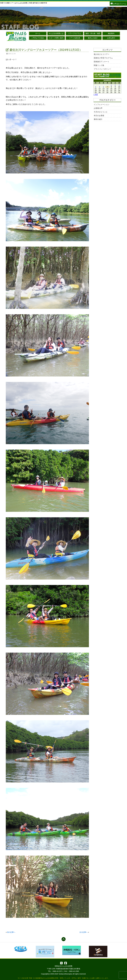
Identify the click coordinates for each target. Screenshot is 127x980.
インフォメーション (102, 104)
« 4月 (96, 95)
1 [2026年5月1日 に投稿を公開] (111, 85)
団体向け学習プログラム (103, 58)
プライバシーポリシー (102, 69)
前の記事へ (11, 932)
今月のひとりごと (101, 112)
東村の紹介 (98, 119)
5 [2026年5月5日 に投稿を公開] (100, 87)
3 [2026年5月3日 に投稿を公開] (119, 85)
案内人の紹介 (93, 38)
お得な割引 (111, 38)
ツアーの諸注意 (74, 38)
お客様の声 (98, 108)
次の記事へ (83, 932)
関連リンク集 (99, 65)
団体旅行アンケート (102, 62)
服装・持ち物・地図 (93, 33)
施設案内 (111, 33)
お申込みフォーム (118, 3)
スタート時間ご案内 (56, 38)
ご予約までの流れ (38, 38)
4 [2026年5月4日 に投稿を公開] (96, 87)
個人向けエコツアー (102, 54)
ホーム (38, 33)
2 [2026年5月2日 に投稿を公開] (115, 85)
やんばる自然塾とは (56, 33)
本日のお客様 (99, 116)
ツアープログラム (74, 33)
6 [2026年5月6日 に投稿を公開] (103, 87)
